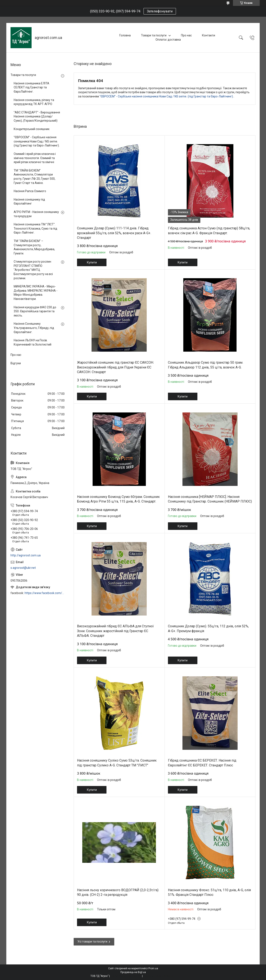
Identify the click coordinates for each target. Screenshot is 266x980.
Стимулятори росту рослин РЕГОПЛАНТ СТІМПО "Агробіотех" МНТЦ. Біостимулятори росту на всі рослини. (33, 270)
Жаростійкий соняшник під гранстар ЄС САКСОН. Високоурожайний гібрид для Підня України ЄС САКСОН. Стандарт (115, 367)
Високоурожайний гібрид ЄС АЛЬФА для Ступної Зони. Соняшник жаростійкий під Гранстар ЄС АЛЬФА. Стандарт (115, 631)
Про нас (186, 35)
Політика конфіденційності (159, 976)
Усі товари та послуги (92, 941)
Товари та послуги (154, 35)
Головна (125, 35)
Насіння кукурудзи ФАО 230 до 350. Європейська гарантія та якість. (35, 311)
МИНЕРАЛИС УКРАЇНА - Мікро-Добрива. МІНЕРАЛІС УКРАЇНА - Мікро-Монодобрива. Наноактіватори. (36, 293)
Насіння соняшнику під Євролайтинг (29, 202)
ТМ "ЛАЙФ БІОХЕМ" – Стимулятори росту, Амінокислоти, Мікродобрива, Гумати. (34, 247)
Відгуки (16, 363)
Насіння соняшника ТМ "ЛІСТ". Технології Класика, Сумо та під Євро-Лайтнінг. (35, 228)
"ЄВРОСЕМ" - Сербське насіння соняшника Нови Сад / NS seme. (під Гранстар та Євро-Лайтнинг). (167, 96)
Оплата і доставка (168, 40)
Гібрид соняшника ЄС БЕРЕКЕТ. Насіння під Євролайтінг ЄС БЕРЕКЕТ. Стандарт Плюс (202, 763)
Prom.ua (153, 968)
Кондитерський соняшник (32, 129)
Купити (92, 262)
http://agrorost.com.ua (26, 555)
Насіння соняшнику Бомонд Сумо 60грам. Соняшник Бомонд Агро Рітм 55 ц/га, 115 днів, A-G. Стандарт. (118, 499)
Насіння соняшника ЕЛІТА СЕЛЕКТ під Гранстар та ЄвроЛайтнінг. (31, 87)
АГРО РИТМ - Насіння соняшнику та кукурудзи (36, 214)
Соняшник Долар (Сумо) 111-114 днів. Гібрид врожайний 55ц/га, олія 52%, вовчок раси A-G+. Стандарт (114, 233)
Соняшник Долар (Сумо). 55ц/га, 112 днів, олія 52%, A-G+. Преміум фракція (208, 628)
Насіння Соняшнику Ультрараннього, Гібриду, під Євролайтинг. (34, 328)
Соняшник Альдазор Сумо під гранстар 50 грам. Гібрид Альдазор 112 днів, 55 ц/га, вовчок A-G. (205, 365)
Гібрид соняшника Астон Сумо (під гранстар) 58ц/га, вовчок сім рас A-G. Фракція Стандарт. (209, 231)
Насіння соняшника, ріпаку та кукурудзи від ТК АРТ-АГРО (34, 102)
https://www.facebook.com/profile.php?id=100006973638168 (45, 593)
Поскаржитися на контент (126, 976)
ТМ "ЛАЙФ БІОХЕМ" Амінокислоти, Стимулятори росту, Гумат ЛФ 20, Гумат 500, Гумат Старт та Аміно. (35, 177)
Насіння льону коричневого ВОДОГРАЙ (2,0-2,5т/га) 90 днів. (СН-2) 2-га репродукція (118, 892)
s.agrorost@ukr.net (23, 568)
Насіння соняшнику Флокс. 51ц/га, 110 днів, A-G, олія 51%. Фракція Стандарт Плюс (209, 892)
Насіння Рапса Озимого (30, 191)
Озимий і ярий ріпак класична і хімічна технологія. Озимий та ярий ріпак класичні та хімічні (35, 158)
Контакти (209, 35)
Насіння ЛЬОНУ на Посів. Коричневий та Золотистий (33, 342)
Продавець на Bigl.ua (133, 972)
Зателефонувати (160, 11)
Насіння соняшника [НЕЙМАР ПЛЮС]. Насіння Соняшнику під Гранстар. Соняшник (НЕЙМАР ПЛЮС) (210, 499)
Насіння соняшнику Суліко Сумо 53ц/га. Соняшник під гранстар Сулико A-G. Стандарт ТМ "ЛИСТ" (117, 763)
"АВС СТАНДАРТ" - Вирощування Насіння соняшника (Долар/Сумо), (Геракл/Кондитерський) (37, 116)
